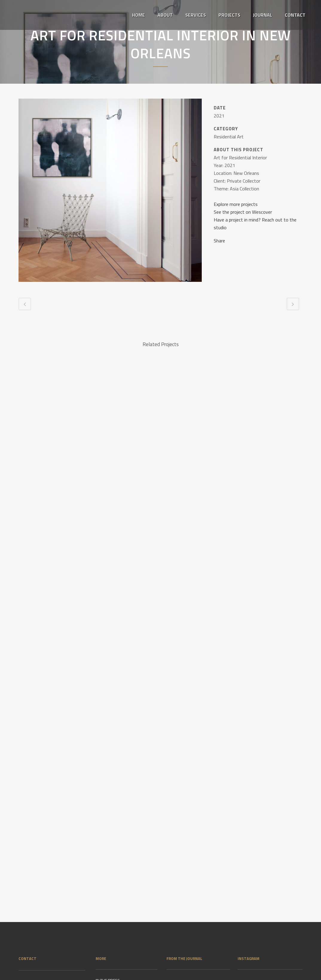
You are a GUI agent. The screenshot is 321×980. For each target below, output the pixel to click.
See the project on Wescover (243, 212)
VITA (99, 886)
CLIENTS (103, 899)
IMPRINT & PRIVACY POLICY (120, 911)
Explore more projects (236, 204)
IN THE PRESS (108, 873)
